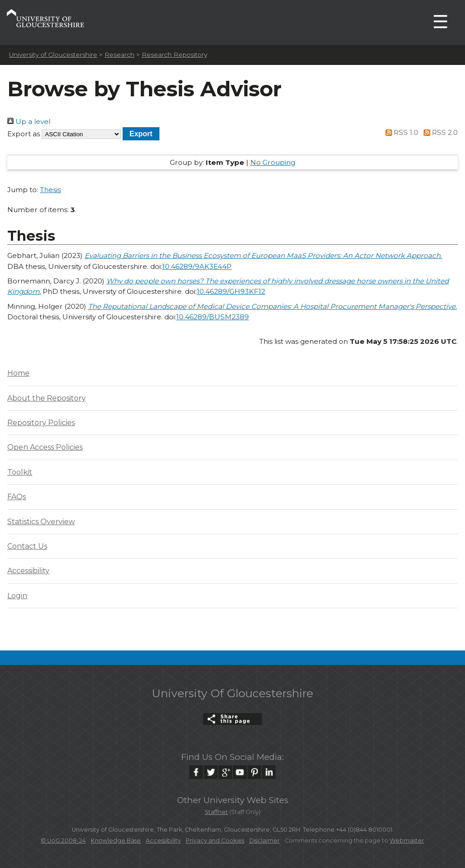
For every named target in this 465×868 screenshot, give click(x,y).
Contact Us (27, 546)
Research (119, 55)
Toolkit (20, 472)
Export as (24, 134)
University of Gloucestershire (53, 55)
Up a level (29, 122)
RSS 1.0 (401, 132)
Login (17, 596)
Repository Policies (41, 423)
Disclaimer (265, 841)
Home (18, 373)
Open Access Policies (45, 447)
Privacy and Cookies (215, 841)
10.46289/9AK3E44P (197, 266)
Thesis (50, 190)
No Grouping (273, 162)
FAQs (17, 497)
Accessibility (28, 571)
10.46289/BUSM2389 (213, 317)
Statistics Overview (41, 522)
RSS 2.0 (439, 132)
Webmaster (407, 841)
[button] (141, 134)
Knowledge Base (116, 841)
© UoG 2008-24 (63, 841)
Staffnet (216, 812)
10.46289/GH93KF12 (231, 291)
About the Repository (47, 398)
